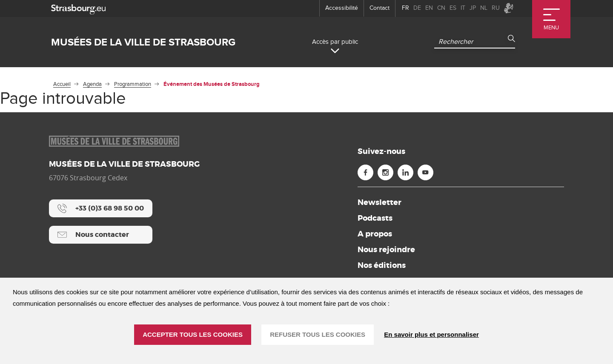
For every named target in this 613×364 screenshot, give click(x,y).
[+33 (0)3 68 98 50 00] (101, 208)
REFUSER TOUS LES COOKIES (318, 334)
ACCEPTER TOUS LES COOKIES (193, 334)
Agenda (92, 84)
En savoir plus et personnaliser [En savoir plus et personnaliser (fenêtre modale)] (431, 334)
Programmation (133, 84)
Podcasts (375, 218)
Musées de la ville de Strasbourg (143, 42)
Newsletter (380, 202)
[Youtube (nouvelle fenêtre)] (425, 172)
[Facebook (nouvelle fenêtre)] (365, 172)
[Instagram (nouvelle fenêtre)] (385, 172)
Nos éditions (382, 265)
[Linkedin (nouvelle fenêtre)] (405, 172)
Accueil (62, 84)
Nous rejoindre (386, 250)
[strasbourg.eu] (78, 8)
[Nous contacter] (101, 235)
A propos (375, 234)
